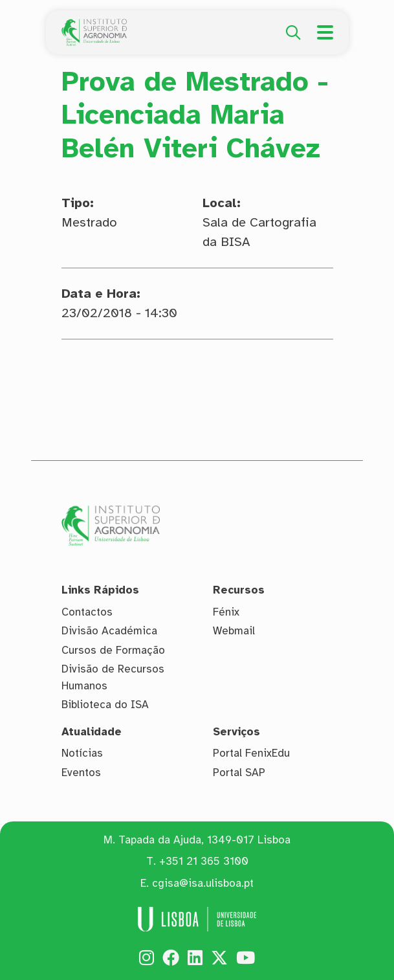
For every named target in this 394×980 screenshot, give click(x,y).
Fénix (226, 612)
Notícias (82, 753)
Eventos (81, 773)
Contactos (87, 612)
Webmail (234, 631)
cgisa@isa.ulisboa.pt (203, 883)
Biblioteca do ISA (105, 705)
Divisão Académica (109, 631)
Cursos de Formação (113, 650)
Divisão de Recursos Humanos (113, 677)
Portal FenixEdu (251, 753)
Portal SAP (239, 773)
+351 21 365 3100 (204, 861)
